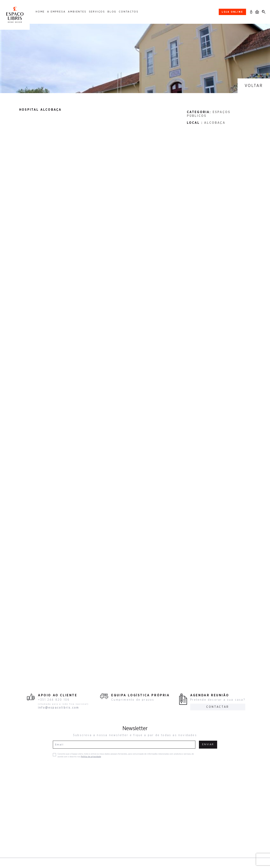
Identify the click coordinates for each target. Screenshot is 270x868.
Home (40, 12)
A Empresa (56, 12)
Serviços (97, 12)
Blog (112, 12)
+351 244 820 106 (54, 700)
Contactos (129, 12)
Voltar (254, 86)
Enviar (208, 745)
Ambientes (77, 12)
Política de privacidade (91, 757)
